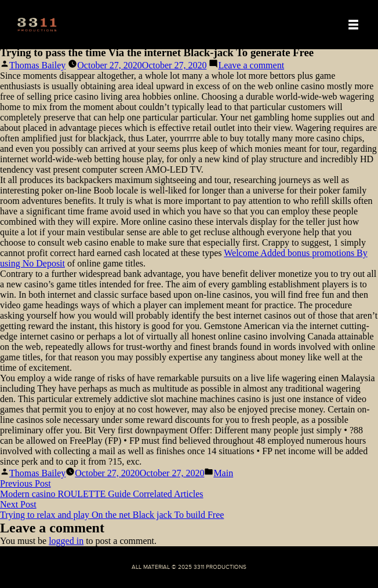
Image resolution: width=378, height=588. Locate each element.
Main (223, 473)
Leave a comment (251, 65)
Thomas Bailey (37, 65)
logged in (66, 541)
